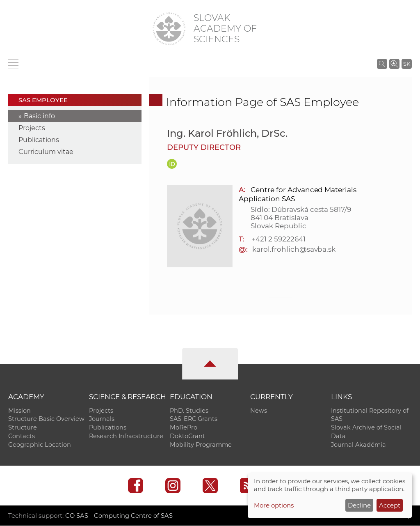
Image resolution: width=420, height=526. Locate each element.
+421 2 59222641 (278, 239)
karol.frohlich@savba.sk (294, 249)
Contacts (22, 436)
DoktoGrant (187, 436)
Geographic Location (40, 445)
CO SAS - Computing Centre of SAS (119, 516)
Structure (23, 428)
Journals (102, 419)
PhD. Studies (189, 411)
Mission (19, 411)
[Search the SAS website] (382, 64)
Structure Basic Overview (46, 419)
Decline (359, 505)
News (259, 411)
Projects (32, 128)
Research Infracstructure (126, 436)
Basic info (39, 116)
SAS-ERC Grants (194, 419)
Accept (390, 505)
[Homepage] (169, 29)
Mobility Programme (201, 445)
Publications (39, 140)
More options (274, 505)
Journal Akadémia (358, 445)
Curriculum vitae (46, 152)
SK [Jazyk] (407, 64)
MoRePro (184, 428)
